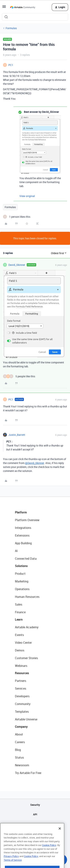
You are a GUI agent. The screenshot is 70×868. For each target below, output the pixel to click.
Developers (22, 696)
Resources (22, 673)
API (35, 814)
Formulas (11, 28)
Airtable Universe (26, 719)
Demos (20, 650)
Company (21, 727)
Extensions (22, 535)
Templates (22, 712)
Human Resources (27, 597)
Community (23, 704)
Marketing (22, 581)
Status (19, 757)
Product (20, 574)
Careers (20, 742)
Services (21, 688)
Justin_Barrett (17, 435)
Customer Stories (26, 658)
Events (19, 635)
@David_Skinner (35, 463)
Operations (22, 589)
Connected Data (26, 559)
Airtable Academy (27, 627)
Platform (21, 512)
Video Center (23, 643)
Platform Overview (27, 520)
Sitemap (35, 824)
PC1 (11, 65)
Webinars (21, 666)
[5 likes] (19, 376)
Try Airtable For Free (28, 773)
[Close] (60, 835)
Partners (21, 681)
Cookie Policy (49, 852)
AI (16, 551)
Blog (18, 750)
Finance (20, 612)
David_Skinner (17, 265)
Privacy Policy (11, 863)
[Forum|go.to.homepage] (23, 7)
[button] (4, 8)
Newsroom (22, 765)
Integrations (23, 528)
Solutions (21, 566)
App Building (23, 543)
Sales (19, 604)
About (19, 734)
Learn (19, 619)
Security (35, 805)
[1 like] (17, 217)
